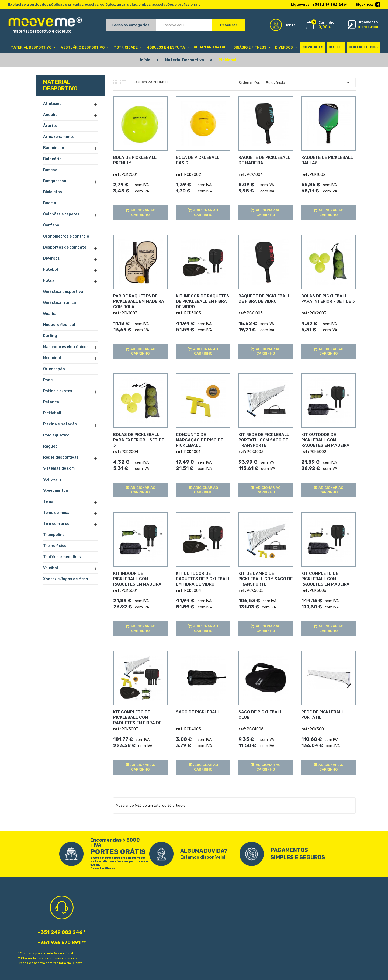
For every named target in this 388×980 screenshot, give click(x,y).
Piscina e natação (60, 424)
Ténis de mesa (56, 513)
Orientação (54, 369)
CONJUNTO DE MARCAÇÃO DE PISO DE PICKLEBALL (201, 436)
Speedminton (56, 491)
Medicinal (52, 358)
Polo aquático (56, 435)
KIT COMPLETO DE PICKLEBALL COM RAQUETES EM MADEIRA (328, 577)
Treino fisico (55, 546)
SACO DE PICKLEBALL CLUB (265, 711)
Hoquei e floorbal (59, 325)
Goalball (51, 314)
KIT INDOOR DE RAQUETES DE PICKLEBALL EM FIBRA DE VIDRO (203, 300)
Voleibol (51, 568)
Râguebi (51, 446)
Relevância (309, 82)
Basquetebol (55, 181)
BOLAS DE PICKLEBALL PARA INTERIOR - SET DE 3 (328, 298)
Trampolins (54, 535)
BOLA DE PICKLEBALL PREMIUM (134, 159)
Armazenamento (59, 137)
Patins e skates (58, 391)
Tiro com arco (56, 524)
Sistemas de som (59, 468)
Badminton (54, 148)
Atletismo (52, 104)
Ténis (48, 502)
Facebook (378, 5)
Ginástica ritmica (60, 303)
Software (52, 479)
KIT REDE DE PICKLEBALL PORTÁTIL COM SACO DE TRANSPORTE (262, 439)
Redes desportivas (61, 457)
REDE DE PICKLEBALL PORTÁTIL (322, 713)
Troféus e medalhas (62, 557)
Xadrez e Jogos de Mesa (66, 579)
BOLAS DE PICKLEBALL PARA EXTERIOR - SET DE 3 (140, 436)
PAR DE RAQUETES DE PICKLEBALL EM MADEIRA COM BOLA (137, 300)
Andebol (51, 115)
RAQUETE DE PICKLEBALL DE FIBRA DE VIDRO (263, 298)
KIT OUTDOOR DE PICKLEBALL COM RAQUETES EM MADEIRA (328, 439)
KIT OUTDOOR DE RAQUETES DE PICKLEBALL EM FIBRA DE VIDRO (203, 577)
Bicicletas (53, 192)
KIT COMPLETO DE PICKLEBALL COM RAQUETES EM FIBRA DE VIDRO (140, 716)
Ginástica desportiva (63, 292)
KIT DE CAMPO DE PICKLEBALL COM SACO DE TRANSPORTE (264, 577)
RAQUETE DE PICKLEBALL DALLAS (326, 159)
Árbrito (50, 126)
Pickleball (52, 413)
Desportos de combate (65, 247)
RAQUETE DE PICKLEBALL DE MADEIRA (263, 159)
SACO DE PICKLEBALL (196, 711)
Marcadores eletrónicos (66, 347)
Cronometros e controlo (66, 236)
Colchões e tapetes (61, 214)
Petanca (51, 402)
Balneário (52, 159)
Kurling (50, 336)
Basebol (51, 170)
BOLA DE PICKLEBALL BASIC (203, 156)
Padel (48, 380)
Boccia (50, 203)
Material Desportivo (60, 85)
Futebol (51, 269)
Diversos (51, 258)
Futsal (49, 281)
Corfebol (52, 225)
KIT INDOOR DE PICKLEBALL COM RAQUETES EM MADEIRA (140, 575)
